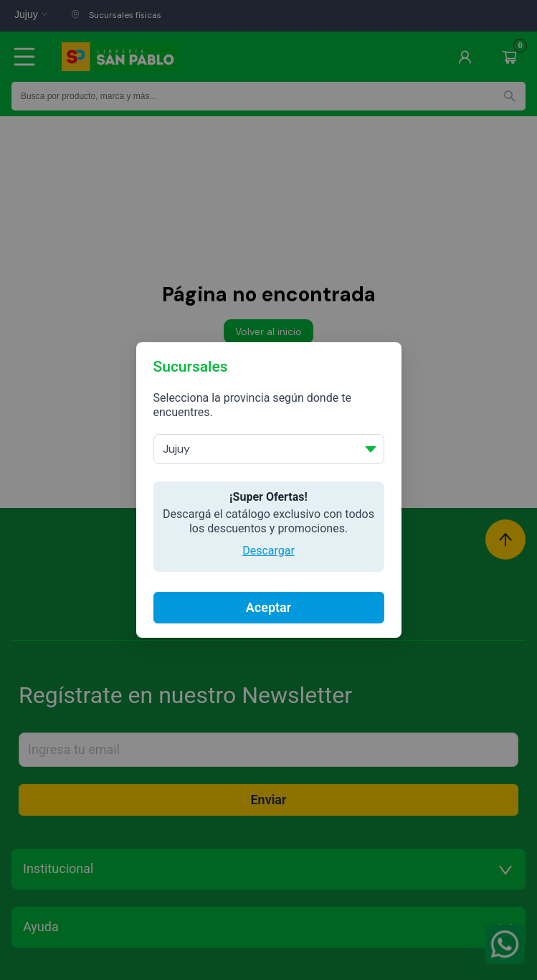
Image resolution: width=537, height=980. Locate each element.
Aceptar (268, 607)
